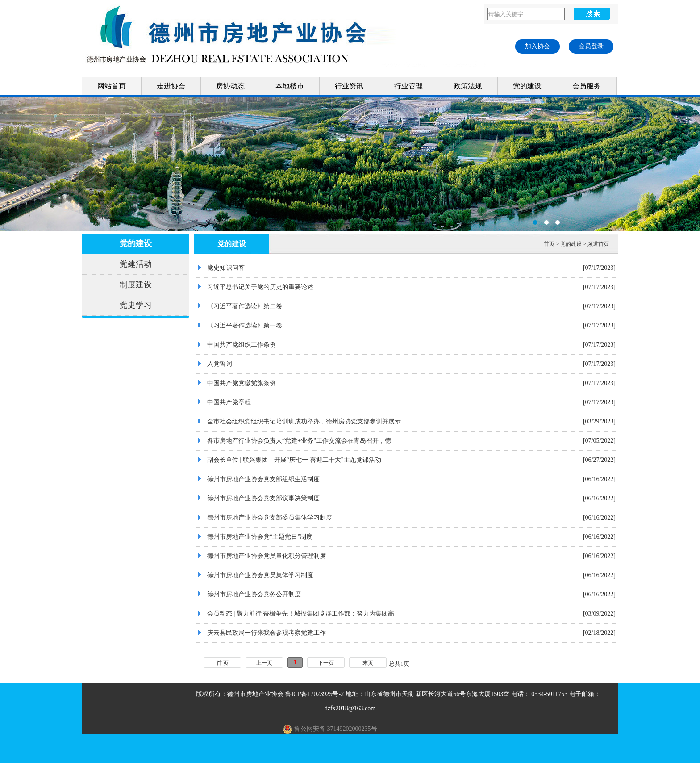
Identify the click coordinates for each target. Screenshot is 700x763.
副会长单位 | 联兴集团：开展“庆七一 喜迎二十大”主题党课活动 (294, 460)
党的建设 (527, 86)
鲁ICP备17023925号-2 (315, 694)
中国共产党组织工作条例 (242, 345)
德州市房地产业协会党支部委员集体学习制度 (270, 518)
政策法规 (468, 86)
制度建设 (136, 285)
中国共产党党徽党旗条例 (242, 383)
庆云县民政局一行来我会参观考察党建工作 (267, 633)
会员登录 (591, 46)
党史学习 (136, 305)
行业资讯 (349, 86)
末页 (368, 663)
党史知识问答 (226, 268)
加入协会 (537, 46)
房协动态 (230, 86)
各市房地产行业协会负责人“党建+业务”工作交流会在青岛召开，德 (299, 441)
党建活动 (136, 264)
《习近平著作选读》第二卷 (245, 306)
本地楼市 (290, 86)
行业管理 (408, 86)
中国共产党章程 (229, 402)
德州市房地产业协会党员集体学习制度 (260, 575)
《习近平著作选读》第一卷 (245, 325)
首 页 (223, 663)
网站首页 (112, 86)
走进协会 (171, 86)
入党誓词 (220, 364)
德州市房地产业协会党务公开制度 (254, 594)
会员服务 (587, 86)
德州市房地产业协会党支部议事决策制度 (263, 498)
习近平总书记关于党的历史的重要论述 (260, 287)
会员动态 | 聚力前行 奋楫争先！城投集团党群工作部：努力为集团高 (301, 614)
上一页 (264, 663)
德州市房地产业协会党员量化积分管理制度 (267, 556)
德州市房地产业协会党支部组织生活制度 (263, 479)
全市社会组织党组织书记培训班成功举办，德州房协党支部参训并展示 (304, 421)
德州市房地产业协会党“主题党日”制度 (260, 537)
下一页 (326, 663)
